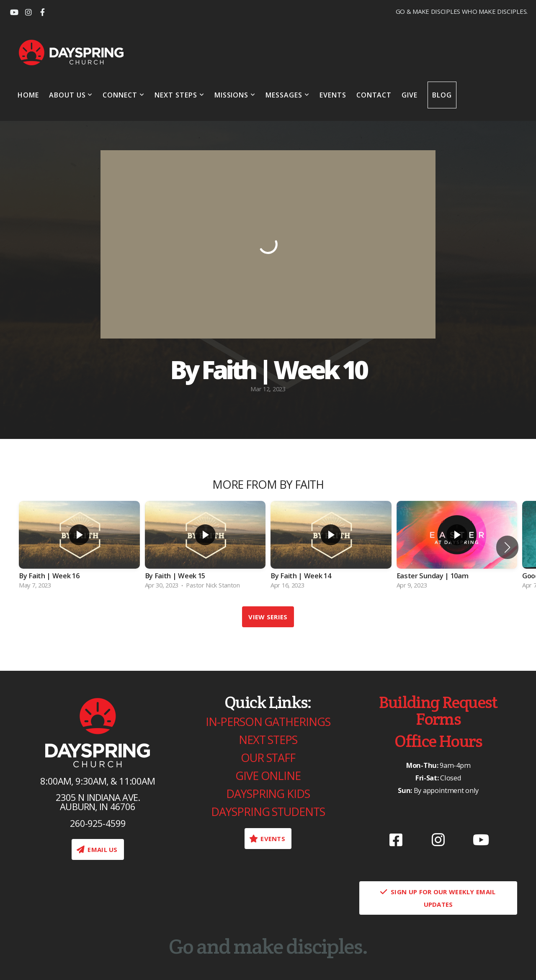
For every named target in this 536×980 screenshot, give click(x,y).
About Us (71, 95)
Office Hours (438, 741)
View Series (268, 617)
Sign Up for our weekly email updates (437, 898)
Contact (374, 95)
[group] (79, 547)
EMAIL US (97, 849)
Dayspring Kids (268, 794)
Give (410, 95)
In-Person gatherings (268, 722)
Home (28, 95)
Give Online (268, 776)
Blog (442, 95)
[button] (507, 547)
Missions (235, 95)
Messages (287, 95)
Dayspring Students (268, 812)
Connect (124, 95)
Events (333, 95)
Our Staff (268, 758)
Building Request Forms (438, 710)
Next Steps (179, 95)
